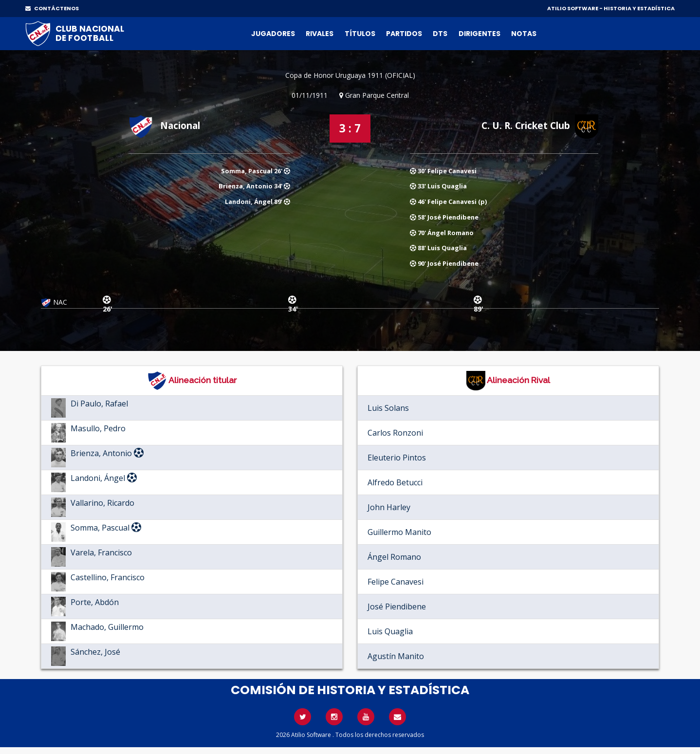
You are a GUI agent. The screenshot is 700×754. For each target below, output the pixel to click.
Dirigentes (479, 34)
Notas (524, 34)
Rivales (320, 34)
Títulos (360, 34)
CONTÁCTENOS (52, 8)
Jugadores (273, 34)
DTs (440, 34)
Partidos (404, 34)
